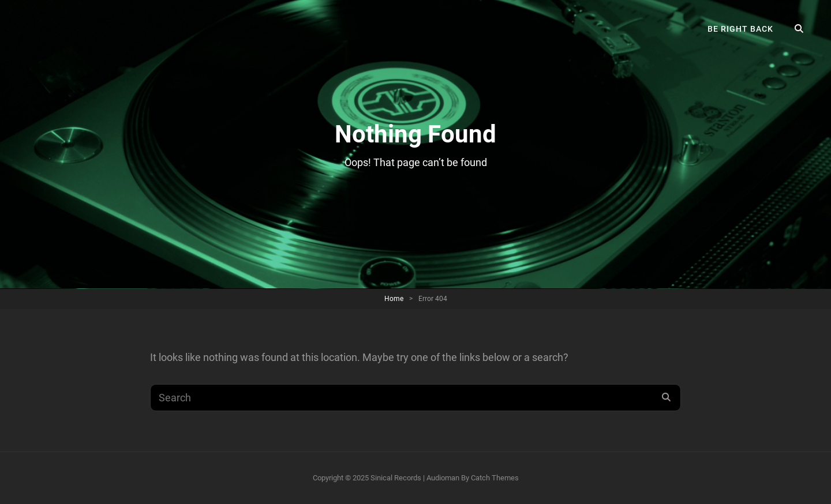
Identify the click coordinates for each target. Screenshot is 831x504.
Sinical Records (396, 478)
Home (394, 299)
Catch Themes (495, 478)
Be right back (740, 29)
